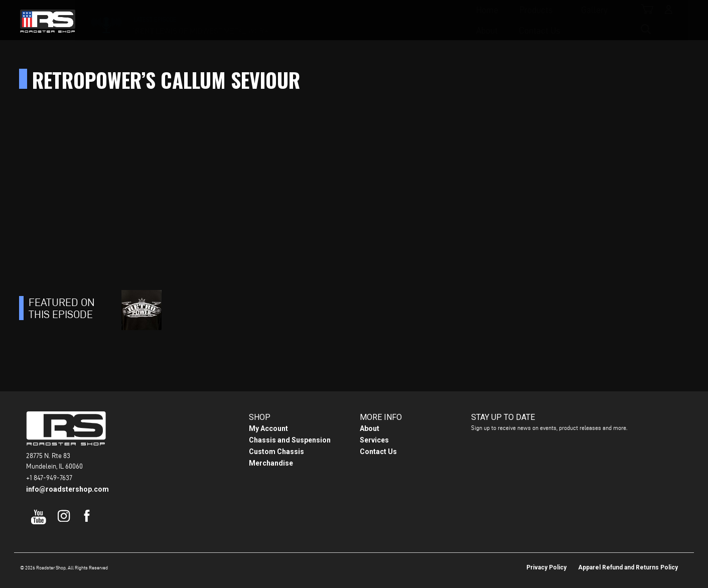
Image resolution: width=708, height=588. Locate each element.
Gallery (354, 20)
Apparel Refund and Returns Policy (628, 567)
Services (374, 440)
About (407, 20)
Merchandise (271, 463)
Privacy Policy (546, 567)
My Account (268, 428)
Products (296, 20)
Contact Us (459, 20)
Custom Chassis (276, 452)
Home (247, 20)
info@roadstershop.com (67, 489)
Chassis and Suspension (290, 440)
